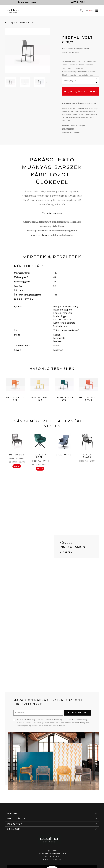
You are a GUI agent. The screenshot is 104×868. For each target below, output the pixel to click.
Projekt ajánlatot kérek (80, 92)
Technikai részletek (52, 213)
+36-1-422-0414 (54, 856)
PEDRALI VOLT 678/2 (25, 23)
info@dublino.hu (55, 859)
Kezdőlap (9, 23)
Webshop (78, 2)
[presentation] (3, 82)
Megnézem (66, 552)
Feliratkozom (77, 713)
